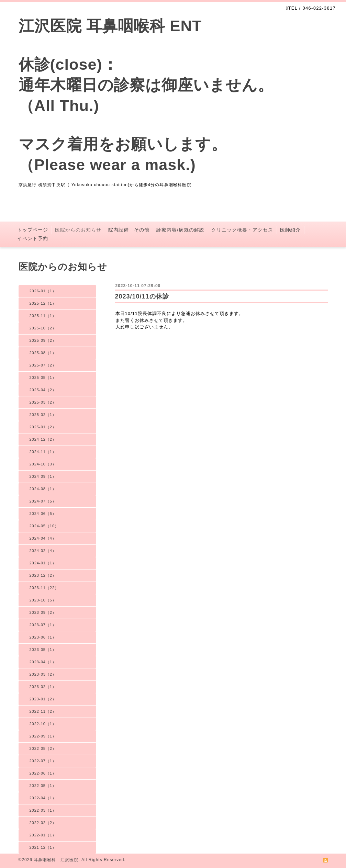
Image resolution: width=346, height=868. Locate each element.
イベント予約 (33, 238)
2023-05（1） (43, 650)
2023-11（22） (44, 588)
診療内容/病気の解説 (180, 230)
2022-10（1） (43, 724)
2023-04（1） (43, 662)
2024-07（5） (43, 501)
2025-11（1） (43, 316)
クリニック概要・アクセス (242, 230)
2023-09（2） (43, 612)
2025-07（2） (43, 365)
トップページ (33, 230)
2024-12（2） (43, 439)
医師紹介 (290, 230)
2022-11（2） (43, 711)
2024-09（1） (43, 476)
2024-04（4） (43, 538)
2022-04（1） (43, 798)
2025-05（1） (43, 377)
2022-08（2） (43, 748)
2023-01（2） (43, 699)
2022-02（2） (43, 823)
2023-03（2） (43, 674)
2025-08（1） (43, 353)
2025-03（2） (43, 402)
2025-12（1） (43, 303)
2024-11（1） (43, 452)
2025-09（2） (43, 340)
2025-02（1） (43, 415)
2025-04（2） (43, 390)
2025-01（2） (43, 427)
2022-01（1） (43, 835)
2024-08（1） (43, 489)
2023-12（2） (43, 575)
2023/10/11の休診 (142, 296)
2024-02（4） (43, 551)
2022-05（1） (43, 786)
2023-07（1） (43, 625)
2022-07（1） (43, 761)
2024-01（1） (43, 563)
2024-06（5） (43, 514)
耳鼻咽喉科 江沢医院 (56, 860)
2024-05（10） (44, 526)
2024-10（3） (43, 464)
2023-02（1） (43, 687)
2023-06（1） (43, 637)
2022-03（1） (43, 810)
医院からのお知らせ (78, 230)
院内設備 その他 (129, 230)
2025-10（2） (43, 328)
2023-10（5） (43, 600)
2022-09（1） (43, 736)
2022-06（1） (43, 773)
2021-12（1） (43, 847)
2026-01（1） (43, 291)
